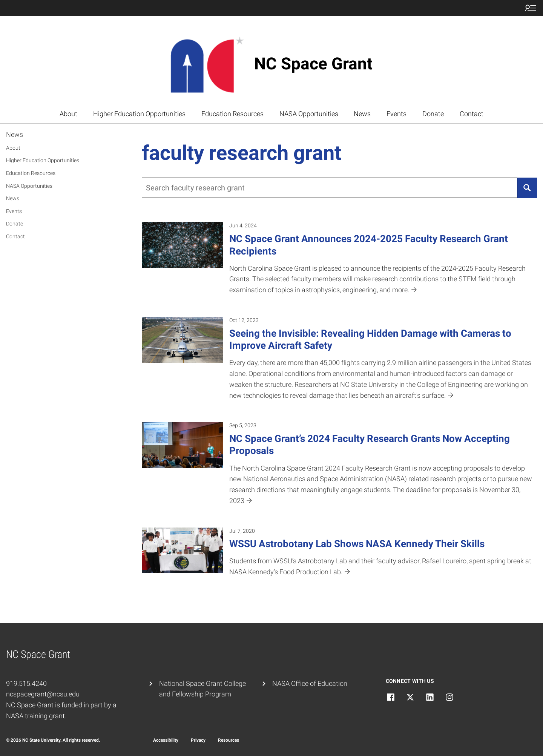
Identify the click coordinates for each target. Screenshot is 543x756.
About (68, 114)
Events (397, 114)
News (362, 114)
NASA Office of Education (310, 683)
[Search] (527, 188)
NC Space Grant (313, 64)
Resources (229, 740)
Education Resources (232, 114)
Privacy (198, 740)
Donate (433, 114)
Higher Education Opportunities (139, 114)
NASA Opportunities (309, 114)
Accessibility (166, 740)
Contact (472, 114)
